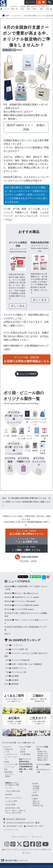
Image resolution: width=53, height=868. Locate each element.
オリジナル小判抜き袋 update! (26, 605)
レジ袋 (7, 752)
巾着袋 (7, 762)
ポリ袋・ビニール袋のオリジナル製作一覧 (25, 398)
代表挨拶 (36, 786)
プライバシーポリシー (20, 837)
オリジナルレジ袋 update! (24, 601)
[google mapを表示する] (39, 844)
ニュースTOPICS (17, 581)
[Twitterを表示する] (19, 846)
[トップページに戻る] (6, 16)
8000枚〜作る (43, 756)
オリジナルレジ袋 (18, 672)
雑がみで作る (43, 758)
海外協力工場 (38, 806)
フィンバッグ (9, 767)
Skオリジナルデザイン (14, 798)
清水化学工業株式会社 (16, 819)
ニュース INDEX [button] (26, 374)
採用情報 (14, 684)
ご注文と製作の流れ (13, 791)
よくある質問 (42, 8)
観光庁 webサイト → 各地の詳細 (26, 127)
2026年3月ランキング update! (26, 597)
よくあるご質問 (11, 801)
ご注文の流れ (23, 8)
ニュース (6, 9)
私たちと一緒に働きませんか (25, 593)
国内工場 (36, 803)
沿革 (35, 793)
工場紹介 (35, 799)
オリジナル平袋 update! (23, 609)
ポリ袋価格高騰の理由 (28, 502)
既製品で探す (43, 760)
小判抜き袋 (8, 749)
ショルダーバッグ (11, 754)
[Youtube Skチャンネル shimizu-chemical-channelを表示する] (45, 846)
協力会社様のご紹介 (13, 808)
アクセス (36, 790)
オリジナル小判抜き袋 (19, 660)
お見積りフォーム (18, 668)
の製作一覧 (18, 743)
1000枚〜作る (43, 754)
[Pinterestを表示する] (13, 846)
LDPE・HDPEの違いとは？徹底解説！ (26, 664)
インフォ (30, 2)
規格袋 (23, 752)
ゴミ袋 (23, 749)
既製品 (8, 776)
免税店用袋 (8, 772)
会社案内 (47, 8)
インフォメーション (11, 830)
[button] (50, 2)
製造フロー (37, 801)
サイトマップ (37, 837)
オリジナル (9, 774)
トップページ (16, 645)
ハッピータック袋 (11, 764)
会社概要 (14, 676)
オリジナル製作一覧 (14, 8)
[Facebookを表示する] (33, 846)
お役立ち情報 (34, 8)
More (7, 634)
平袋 (6, 769)
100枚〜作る (42, 752)
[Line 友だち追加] (26, 846)
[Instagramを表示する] (7, 846)
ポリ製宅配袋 (25, 754)
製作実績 (28, 8)
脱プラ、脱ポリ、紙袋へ (15, 812)
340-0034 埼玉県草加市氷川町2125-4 (23, 823)
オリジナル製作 (9, 50)
